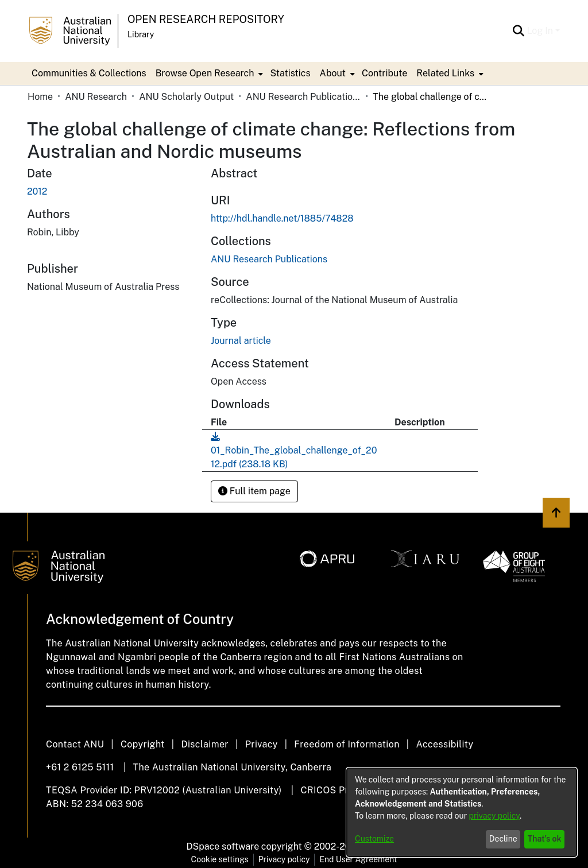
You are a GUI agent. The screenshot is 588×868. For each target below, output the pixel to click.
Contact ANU (75, 744)
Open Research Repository (206, 19)
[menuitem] (208, 73)
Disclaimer (205, 744)
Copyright (143, 744)
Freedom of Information (347, 744)
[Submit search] (518, 31)
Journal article (241, 341)
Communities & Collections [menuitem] (89, 73)
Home (40, 97)
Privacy (262, 744)
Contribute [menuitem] (384, 73)
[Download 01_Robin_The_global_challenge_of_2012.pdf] (294, 450)
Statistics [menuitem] (290, 73)
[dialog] (462, 812)
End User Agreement (358, 859)
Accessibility (444, 744)
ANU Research (96, 97)
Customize (374, 839)
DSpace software (223, 846)
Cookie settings (220, 859)
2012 (37, 191)
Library (141, 34)
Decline (503, 839)
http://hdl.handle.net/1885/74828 (282, 218)
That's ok (545, 839)
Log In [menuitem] (540, 31)
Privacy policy (284, 859)
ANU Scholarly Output (186, 97)
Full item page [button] (254, 491)
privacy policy (494, 816)
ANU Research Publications (303, 97)
